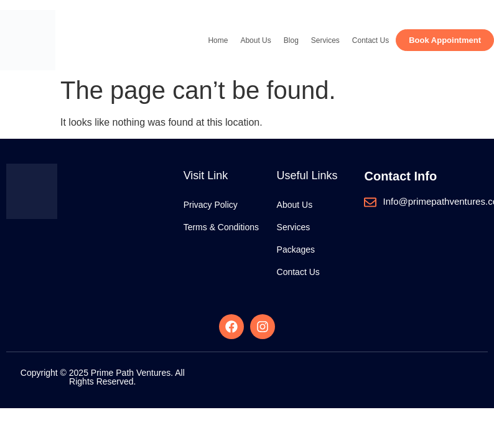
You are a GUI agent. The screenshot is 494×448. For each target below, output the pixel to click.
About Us (255, 40)
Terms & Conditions (221, 227)
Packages (296, 250)
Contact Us (371, 40)
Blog (291, 40)
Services (325, 40)
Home (218, 40)
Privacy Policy (211, 205)
